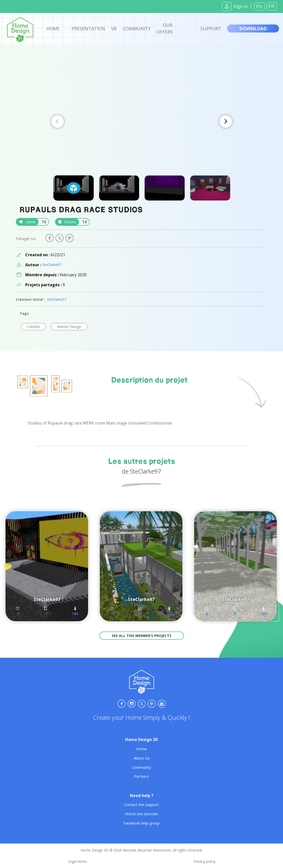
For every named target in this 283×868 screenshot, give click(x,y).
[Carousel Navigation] (142, 121)
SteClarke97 (52, 265)
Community (137, 28)
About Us (142, 758)
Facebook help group (142, 823)
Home (53, 28)
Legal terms (77, 861)
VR (114, 28)
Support (211, 28)
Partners (141, 776)
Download (253, 28)
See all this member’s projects (142, 636)
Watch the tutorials (141, 814)
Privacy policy (205, 861)
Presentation (88, 28)
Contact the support (141, 804)
